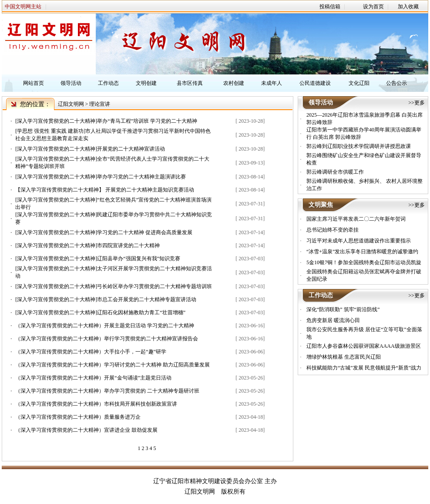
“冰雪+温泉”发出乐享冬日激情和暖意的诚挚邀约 (362, 252)
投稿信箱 (330, 7)
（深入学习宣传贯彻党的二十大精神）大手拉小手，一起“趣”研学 (91, 352)
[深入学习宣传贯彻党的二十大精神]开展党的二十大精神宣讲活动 (90, 149)
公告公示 (396, 83)
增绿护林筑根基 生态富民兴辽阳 (344, 357)
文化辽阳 (359, 83)
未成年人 (272, 83)
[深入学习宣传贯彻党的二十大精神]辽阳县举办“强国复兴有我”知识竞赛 (98, 259)
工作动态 (108, 83)
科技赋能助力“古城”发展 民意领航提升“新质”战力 (364, 368)
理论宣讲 (100, 104)
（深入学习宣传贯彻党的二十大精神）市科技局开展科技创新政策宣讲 (96, 404)
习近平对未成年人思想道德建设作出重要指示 (359, 241)
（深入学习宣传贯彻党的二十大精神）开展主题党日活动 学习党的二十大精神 (105, 326)
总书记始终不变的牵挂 (333, 230)
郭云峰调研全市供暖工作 (335, 172)
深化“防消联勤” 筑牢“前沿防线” (343, 309)
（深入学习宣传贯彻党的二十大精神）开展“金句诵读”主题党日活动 (93, 378)
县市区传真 (190, 83)
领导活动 (71, 83)
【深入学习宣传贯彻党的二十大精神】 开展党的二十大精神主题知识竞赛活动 (105, 190)
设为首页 (373, 7)
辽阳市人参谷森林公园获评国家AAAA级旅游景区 (364, 346)
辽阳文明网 (71, 104)
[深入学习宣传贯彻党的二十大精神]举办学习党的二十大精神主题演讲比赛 (101, 177)
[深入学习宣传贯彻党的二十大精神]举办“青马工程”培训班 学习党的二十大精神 (106, 121)
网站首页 (34, 83)
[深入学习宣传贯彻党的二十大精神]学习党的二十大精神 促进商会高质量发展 (104, 232)
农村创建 (234, 83)
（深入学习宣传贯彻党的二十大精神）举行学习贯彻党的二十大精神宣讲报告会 (107, 339)
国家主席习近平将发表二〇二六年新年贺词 (356, 219)
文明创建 (146, 83)
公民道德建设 (315, 83)
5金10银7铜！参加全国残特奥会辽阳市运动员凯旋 (364, 262)
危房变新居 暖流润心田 (333, 320)
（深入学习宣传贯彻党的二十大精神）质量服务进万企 (78, 417)
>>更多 (417, 103)
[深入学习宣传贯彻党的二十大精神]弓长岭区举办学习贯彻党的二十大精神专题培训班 (114, 286)
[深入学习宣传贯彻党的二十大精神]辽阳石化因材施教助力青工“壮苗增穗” (100, 312)
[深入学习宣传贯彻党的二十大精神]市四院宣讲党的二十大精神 (87, 245)
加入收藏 (408, 7)
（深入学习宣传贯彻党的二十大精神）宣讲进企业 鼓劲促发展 (86, 430)
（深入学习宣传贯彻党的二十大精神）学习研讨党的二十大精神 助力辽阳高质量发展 (113, 365)
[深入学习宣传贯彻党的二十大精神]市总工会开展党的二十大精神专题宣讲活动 (106, 299)
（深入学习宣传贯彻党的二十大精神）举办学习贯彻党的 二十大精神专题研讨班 (107, 391)
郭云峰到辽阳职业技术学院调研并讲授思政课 (359, 146)
